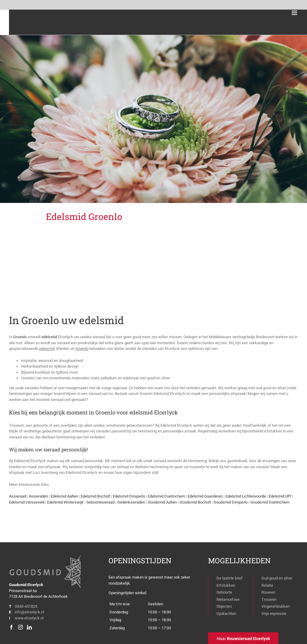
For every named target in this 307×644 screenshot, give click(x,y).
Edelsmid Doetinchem (166, 496)
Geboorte (224, 592)
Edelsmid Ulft (280, 496)
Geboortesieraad (100, 502)
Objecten (224, 606)
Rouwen (268, 592)
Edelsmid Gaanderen (205, 496)
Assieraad (18, 496)
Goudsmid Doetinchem (270, 502)
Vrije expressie (274, 614)
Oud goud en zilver (277, 578)
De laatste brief (230, 578)
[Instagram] (20, 627)
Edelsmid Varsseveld (27, 502)
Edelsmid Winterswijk (65, 502)
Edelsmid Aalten (64, 496)
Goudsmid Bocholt (195, 502)
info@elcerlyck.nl (29, 612)
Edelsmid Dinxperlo (129, 496)
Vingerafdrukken (276, 606)
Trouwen (269, 599)
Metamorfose (228, 599)
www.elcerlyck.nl (29, 618)
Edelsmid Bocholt (95, 496)
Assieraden (38, 496)
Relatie (267, 585)
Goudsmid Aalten (162, 502)
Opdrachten (226, 614)
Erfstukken (226, 585)
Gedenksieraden (131, 502)
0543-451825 (26, 606)
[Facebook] (11, 627)
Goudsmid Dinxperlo (231, 502)
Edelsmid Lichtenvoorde (246, 496)
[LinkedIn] (29, 627)
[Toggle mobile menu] (295, 13)
